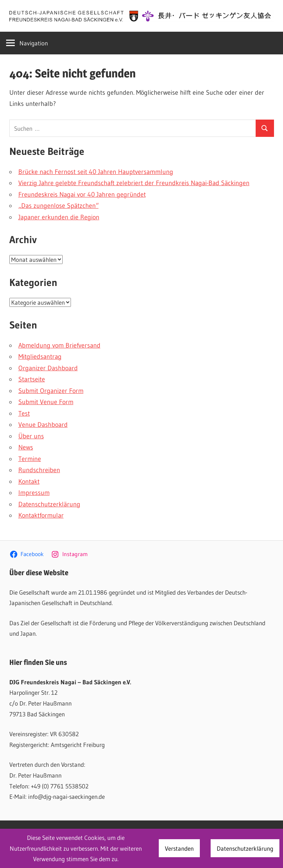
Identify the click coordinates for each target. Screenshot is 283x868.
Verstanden (179, 848)
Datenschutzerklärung (49, 504)
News (26, 447)
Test (24, 413)
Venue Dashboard (43, 425)
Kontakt (29, 482)
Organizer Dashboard (48, 368)
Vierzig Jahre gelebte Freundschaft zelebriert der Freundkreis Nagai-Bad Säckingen (134, 183)
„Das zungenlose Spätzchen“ (59, 206)
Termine (30, 459)
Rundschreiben (39, 470)
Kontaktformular (41, 515)
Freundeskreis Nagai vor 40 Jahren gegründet (82, 194)
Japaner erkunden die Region (59, 217)
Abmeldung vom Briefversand (59, 345)
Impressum (34, 493)
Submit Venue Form (46, 402)
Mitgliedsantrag (40, 357)
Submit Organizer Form (51, 391)
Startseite (32, 379)
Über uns (31, 436)
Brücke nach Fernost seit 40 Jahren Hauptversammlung (96, 172)
